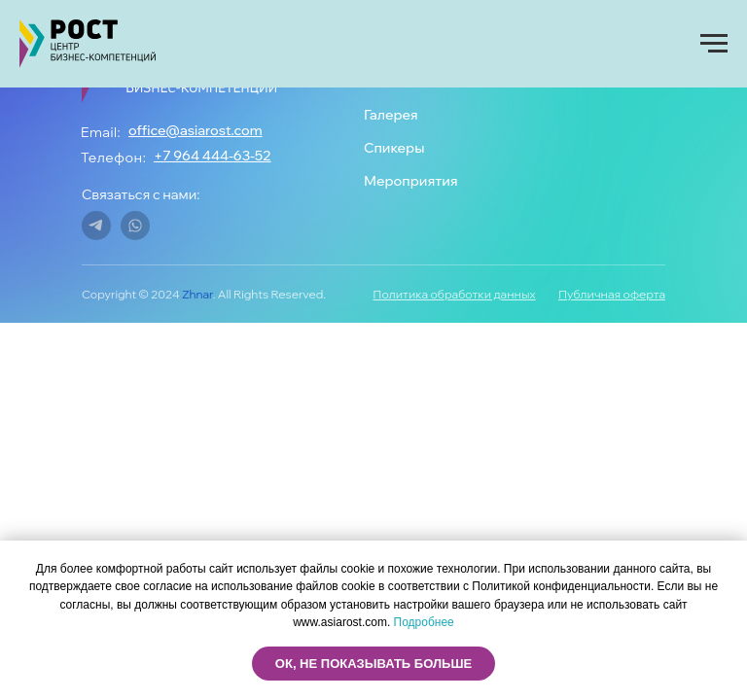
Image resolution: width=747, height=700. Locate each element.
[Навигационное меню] (714, 44)
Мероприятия (411, 181)
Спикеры (394, 148)
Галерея (391, 115)
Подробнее (424, 622)
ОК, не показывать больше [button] (373, 664)
